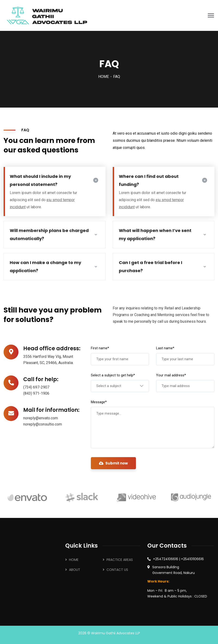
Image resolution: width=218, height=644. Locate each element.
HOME (104, 77)
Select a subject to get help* (113, 375)
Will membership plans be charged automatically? (49, 234)
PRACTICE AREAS (120, 560)
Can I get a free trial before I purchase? (151, 267)
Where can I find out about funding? (149, 180)
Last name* (165, 348)
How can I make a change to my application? (45, 267)
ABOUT (75, 570)
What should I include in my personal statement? (40, 180)
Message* (99, 402)
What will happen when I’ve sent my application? (155, 234)
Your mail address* (171, 375)
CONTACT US (117, 570)
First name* (100, 348)
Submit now (113, 463)
